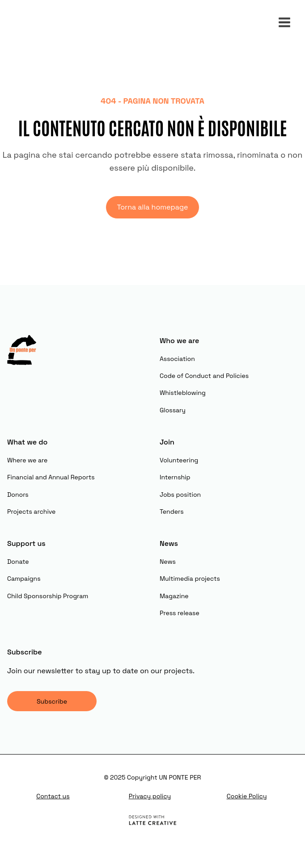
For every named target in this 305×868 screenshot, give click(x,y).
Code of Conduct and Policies (204, 376)
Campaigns (24, 579)
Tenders (172, 512)
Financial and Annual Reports (51, 477)
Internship (175, 477)
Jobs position (180, 495)
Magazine (174, 596)
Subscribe (52, 701)
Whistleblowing (183, 393)
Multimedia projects (190, 579)
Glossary (173, 410)
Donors (18, 495)
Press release (180, 613)
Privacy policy (150, 796)
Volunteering (179, 460)
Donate (18, 562)
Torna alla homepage (152, 207)
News (168, 562)
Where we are (27, 460)
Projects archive (31, 512)
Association (177, 359)
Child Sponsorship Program (48, 596)
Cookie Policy (247, 796)
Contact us (53, 796)
